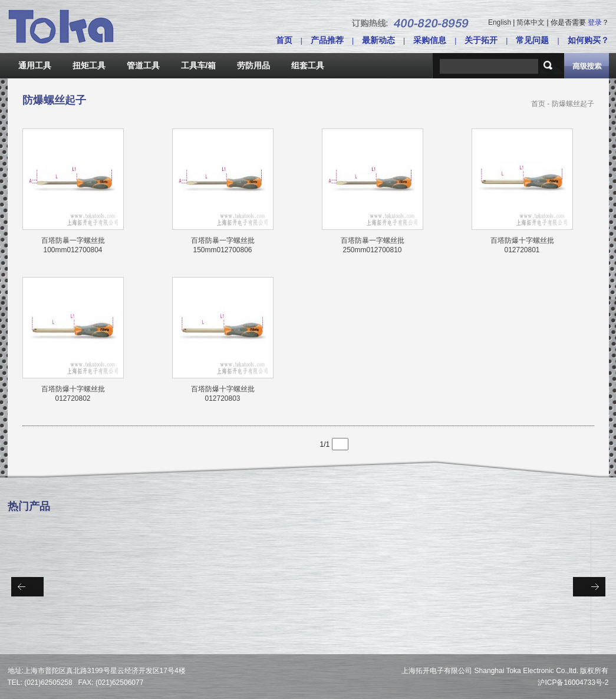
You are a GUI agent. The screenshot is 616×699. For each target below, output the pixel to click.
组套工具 (308, 65)
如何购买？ (588, 40)
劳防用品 (253, 65)
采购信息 (430, 40)
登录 (595, 22)
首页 (284, 40)
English (500, 22)
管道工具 (143, 65)
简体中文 (531, 22)
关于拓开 (481, 40)
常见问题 (532, 40)
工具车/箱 (199, 65)
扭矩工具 (89, 65)
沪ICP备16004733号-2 (573, 682)
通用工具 (35, 65)
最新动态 (378, 40)
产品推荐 (327, 40)
